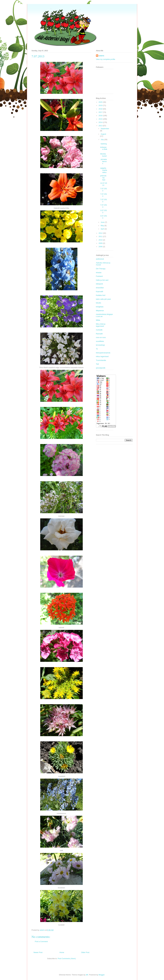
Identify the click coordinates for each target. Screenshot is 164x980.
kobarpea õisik (104, 148)
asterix (101, 56)
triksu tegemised (102, 356)
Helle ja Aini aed (102, 280)
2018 (101, 109)
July (102, 139)
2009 (101, 243)
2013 (101, 126)
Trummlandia (101, 360)
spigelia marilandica (104, 170)
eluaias (99, 273)
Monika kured (103, 155)
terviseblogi (100, 345)
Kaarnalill (100, 292)
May (103, 226)
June (103, 222)
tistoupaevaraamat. (103, 353)
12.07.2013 (104, 184)
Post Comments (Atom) (67, 959)
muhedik (99, 330)
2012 (101, 233)
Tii (97, 349)
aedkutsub (100, 259)
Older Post (85, 952)
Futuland (99, 276)
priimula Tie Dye (103, 178)
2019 (101, 105)
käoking (103, 144)
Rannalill (99, 334)
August (103, 134)
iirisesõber (100, 288)
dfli (87, 975)
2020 (101, 102)
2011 (101, 236)
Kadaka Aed (101, 295)
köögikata (100, 307)
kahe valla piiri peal (103, 299)
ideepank (100, 284)
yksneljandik (101, 368)
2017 (101, 112)
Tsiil (97, 364)
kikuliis (99, 303)
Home (62, 952)
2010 (101, 240)
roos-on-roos (101, 337)
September (105, 129)
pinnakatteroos (104, 161)
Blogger (102, 975)
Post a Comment (41, 941)
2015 (101, 119)
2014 (101, 122)
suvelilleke (100, 341)
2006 (101, 247)
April (103, 229)
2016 (101, 116)
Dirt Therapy (101, 269)
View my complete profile (106, 59)
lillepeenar (100, 311)
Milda (98, 320)
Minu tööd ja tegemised (101, 325)
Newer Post (38, 952)
